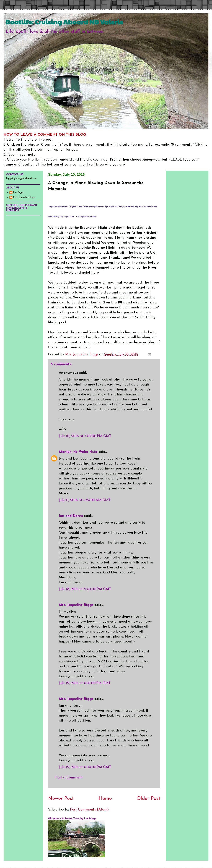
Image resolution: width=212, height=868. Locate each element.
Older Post (148, 799)
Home (105, 799)
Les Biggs (18, 192)
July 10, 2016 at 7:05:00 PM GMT (85, 436)
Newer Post (61, 799)
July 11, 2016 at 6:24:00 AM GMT (85, 500)
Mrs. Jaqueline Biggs (76, 605)
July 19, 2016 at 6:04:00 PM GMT (85, 767)
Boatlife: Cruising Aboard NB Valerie (64, 22)
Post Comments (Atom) (89, 810)
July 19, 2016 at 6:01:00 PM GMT (85, 683)
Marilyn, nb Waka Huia (78, 452)
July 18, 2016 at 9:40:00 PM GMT (85, 589)
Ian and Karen (71, 516)
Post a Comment (69, 778)
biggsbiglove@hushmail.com (22, 179)
